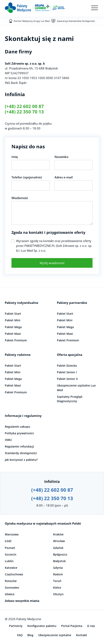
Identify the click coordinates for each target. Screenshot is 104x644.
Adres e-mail (64, 177)
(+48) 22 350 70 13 (24, 112)
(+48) (11, 106)
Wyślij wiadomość (52, 263)
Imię (15, 157)
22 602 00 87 (30, 106)
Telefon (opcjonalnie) (27, 177)
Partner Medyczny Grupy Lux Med (32, 21)
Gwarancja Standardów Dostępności (76, 21)
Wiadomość (20, 198)
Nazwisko (61, 157)
